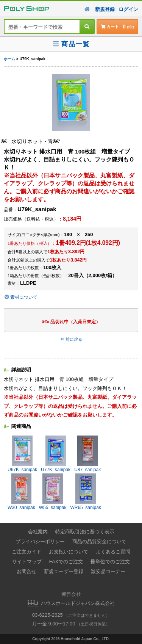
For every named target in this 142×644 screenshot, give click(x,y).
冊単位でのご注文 (110, 562)
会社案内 (38, 532)
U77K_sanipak (56, 454)
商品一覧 (71, 44)
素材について (21, 297)
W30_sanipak (21, 492)
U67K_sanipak (22, 454)
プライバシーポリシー (40, 541)
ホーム (9, 59)
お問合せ (27, 571)
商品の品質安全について (99, 541)
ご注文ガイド (27, 552)
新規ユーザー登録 (64, 571)
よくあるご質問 (113, 552)
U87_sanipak (87, 454)
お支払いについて (69, 552)
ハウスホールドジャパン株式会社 (78, 603)
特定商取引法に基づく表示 (85, 532)
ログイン (128, 9)
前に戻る (71, 339)
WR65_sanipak (85, 492)
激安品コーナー (108, 571)
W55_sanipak (53, 492)
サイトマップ (27, 562)
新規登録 (105, 9)
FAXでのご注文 (66, 562)
